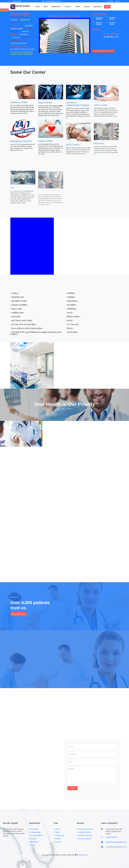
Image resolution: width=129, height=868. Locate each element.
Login (107, 7)
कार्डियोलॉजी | (25, 32)
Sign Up (110, 1)
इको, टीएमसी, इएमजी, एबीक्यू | (19, 43)
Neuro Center (45, 105)
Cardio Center (45, 144)
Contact (57, 842)
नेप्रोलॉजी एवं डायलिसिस (17, 29)
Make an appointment (19, 614)
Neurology (34, 829)
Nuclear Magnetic (36, 835)
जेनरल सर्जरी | (14, 20)
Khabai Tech (83, 855)
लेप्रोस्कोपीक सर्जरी (25, 20)
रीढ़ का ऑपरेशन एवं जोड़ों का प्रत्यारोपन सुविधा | (23, 49)
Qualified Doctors (112, 18)
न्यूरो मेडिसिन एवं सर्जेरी (16, 26)
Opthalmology (35, 832)
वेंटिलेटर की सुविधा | (16, 40)
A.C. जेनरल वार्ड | (15, 37)
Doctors (57, 839)
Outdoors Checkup (84, 835)
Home (57, 829)
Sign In (118, 1)
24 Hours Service (112, 23)
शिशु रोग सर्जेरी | (15, 32)
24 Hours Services (84, 839)
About (57, 832)
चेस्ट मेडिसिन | (29, 29)
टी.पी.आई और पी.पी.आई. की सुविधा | (20, 46)
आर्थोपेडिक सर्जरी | (15, 23)
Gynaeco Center (19, 104)
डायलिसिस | (25, 37)
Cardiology (34, 842)
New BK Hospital (23, 6)
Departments (59, 835)
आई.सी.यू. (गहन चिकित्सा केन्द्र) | (20, 17)
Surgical (33, 839)
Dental (32, 845)
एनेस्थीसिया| (14, 35)
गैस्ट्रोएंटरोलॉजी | (29, 26)
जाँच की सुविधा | (24, 35)
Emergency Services (100, 18)
